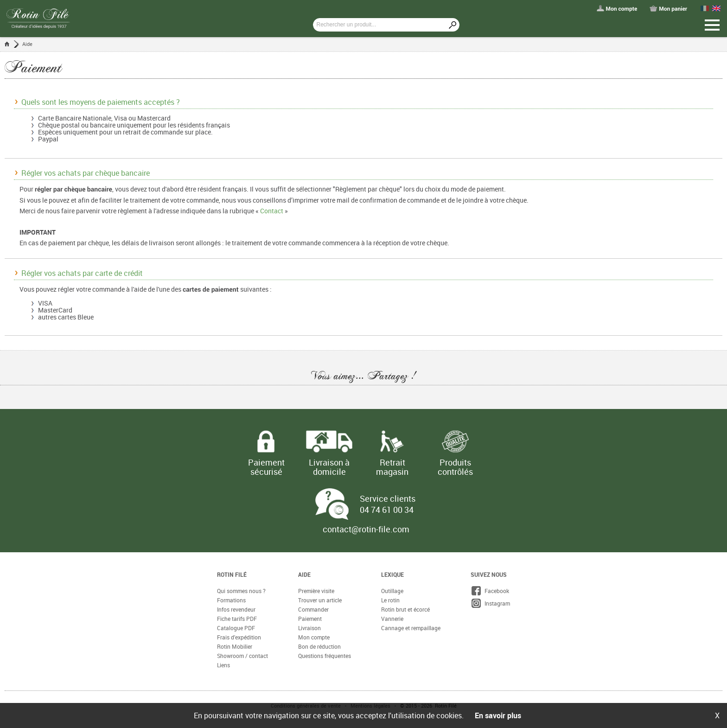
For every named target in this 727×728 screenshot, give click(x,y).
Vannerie (392, 619)
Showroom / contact (242, 656)
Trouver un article (320, 600)
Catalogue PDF (236, 628)
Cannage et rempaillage (411, 628)
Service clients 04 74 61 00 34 (388, 504)
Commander (313, 609)
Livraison (309, 628)
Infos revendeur (236, 609)
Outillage (392, 591)
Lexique (392, 575)
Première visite (316, 591)
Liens (223, 665)
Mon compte (314, 637)
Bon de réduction (319, 646)
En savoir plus (498, 715)
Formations (231, 600)
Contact (272, 211)
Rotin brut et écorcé (405, 609)
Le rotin (390, 600)
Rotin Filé (232, 575)
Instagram (490, 603)
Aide (27, 44)
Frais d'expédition (239, 637)
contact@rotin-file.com (366, 529)
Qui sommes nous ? (241, 591)
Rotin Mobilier (235, 646)
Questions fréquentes (325, 656)
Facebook (490, 591)
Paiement (310, 619)
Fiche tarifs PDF (237, 619)
